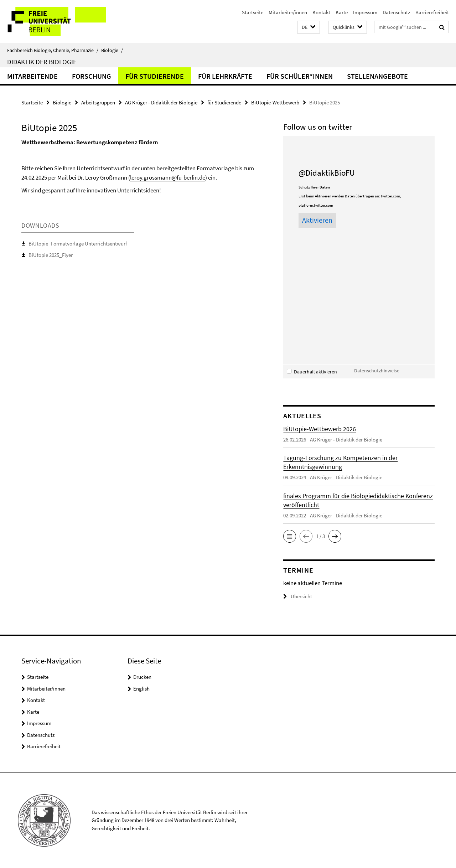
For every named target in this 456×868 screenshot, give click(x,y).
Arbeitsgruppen (98, 102)
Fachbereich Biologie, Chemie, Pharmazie (53, 50)
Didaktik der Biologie (42, 62)
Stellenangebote (377, 76)
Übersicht (298, 596)
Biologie (112, 50)
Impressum (365, 12)
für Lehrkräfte (225, 76)
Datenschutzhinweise (377, 371)
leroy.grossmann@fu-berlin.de (168, 177)
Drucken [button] (142, 677)
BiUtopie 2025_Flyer (51, 255)
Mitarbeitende (32, 76)
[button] (309, 27)
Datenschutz (396, 12)
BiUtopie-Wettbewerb (275, 102)
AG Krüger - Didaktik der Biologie (161, 102)
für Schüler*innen (300, 76)
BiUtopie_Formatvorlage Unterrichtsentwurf (78, 244)
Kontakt (321, 12)
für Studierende (155, 76)
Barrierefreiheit (432, 12)
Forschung (92, 76)
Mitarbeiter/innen (288, 12)
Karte (342, 12)
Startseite (253, 12)
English (141, 689)
